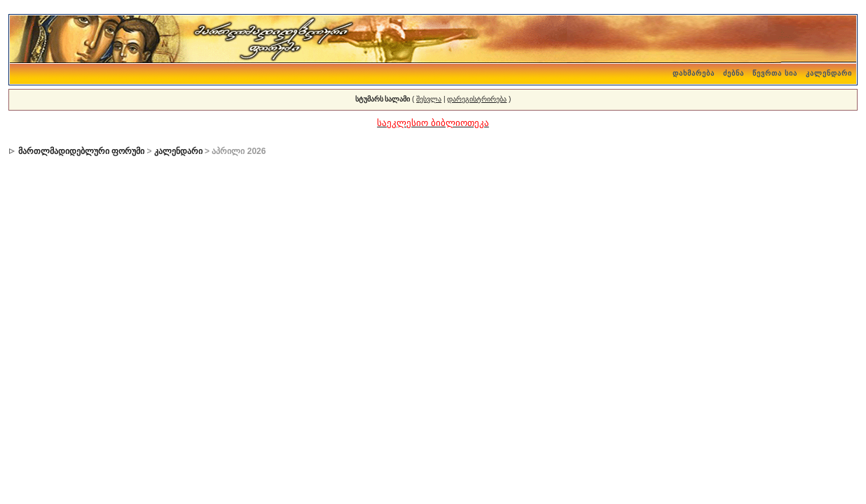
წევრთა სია (775, 73)
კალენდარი (829, 73)
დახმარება (694, 73)
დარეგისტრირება (477, 99)
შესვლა (429, 99)
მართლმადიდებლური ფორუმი (81, 151)
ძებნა (734, 73)
